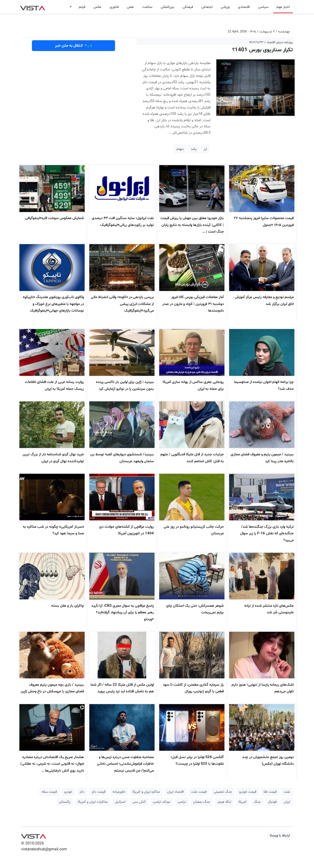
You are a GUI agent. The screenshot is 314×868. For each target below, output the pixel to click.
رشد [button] (194, 149)
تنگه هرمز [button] (224, 802)
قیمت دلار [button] (98, 792)
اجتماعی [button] (207, 7)
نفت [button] (287, 792)
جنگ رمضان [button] (202, 802)
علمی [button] (130, 7)
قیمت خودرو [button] (248, 792)
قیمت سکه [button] (49, 792)
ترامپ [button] (182, 802)
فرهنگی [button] (188, 7)
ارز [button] (205, 149)
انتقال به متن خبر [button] (73, 46)
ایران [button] (287, 802)
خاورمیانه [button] (119, 792)
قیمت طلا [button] (270, 792)
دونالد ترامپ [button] (162, 802)
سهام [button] (180, 149)
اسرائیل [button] (120, 802)
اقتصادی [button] (244, 7)
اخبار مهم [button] (283, 7)
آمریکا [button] (242, 802)
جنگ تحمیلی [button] (223, 792)
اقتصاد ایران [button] (175, 792)
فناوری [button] (114, 7)
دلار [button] (82, 792)
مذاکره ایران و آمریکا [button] (146, 792)
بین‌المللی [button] (168, 7)
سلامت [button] (147, 7)
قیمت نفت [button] (199, 792)
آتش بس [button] (139, 802)
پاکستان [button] (65, 802)
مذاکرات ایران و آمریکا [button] (93, 802)
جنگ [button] (257, 802)
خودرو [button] (68, 792)
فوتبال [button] (272, 802)
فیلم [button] (82, 7)
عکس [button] (97, 7)
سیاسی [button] (263, 7)
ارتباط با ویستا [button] (280, 835)
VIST (33, 7)
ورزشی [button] (225, 7)
